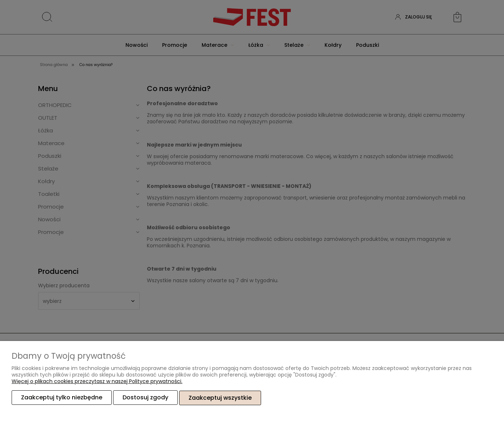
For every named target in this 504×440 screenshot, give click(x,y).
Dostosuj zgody (145, 398)
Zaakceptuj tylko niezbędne (62, 398)
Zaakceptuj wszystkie (220, 398)
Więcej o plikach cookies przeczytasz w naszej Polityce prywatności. (97, 382)
